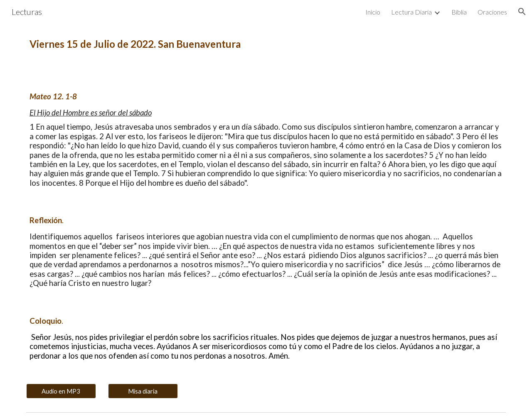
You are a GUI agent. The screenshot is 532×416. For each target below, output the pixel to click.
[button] (522, 12)
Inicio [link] (373, 12)
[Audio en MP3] (61, 391)
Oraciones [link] (492, 12)
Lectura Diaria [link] (411, 12)
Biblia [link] (459, 12)
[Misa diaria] (143, 391)
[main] (266, 44)
